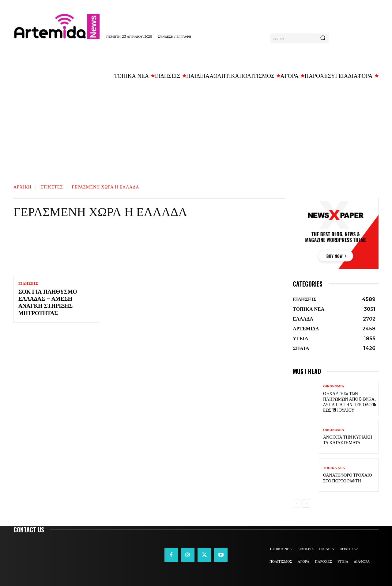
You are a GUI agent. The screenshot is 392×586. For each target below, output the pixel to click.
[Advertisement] (196, 129)
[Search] (323, 38)
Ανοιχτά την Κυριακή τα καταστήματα (348, 439)
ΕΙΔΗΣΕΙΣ (28, 283)
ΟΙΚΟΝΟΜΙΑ (334, 386)
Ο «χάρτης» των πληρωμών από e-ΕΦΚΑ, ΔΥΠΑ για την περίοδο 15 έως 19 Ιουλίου (350, 401)
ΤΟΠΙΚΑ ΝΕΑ (334, 468)
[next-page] (306, 504)
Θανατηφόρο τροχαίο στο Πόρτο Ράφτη (348, 477)
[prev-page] (297, 504)
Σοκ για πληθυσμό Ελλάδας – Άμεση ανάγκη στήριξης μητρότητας (48, 303)
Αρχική (23, 186)
